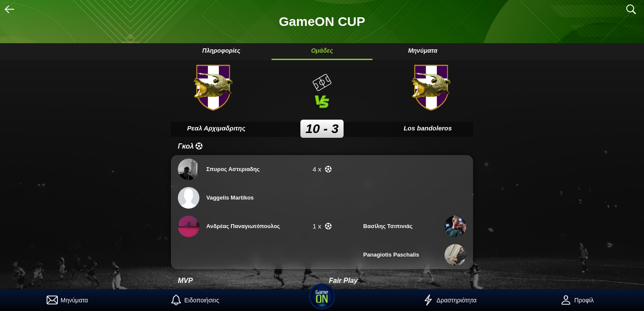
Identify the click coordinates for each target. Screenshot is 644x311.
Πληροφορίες (221, 51)
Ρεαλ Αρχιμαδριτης (216, 128)
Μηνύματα (423, 51)
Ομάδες (322, 51)
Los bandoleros (428, 128)
